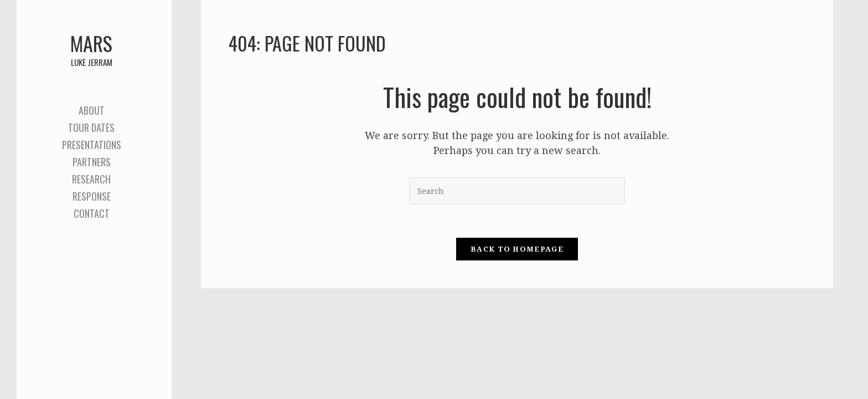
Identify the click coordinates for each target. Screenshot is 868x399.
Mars (91, 48)
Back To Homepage (517, 249)
